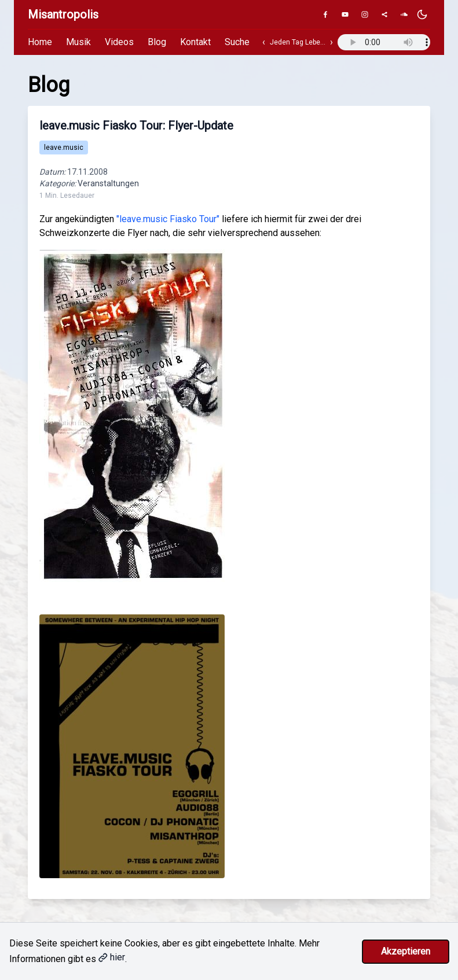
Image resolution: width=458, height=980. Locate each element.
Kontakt (195, 42)
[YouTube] (345, 14)
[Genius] (384, 14)
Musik (78, 42)
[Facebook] (325, 14)
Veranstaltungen (108, 183)
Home (40, 42)
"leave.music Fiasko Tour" (168, 219)
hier (112, 957)
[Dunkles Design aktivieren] (422, 14)
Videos (119, 42)
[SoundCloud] (404, 14)
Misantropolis (63, 14)
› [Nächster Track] (331, 42)
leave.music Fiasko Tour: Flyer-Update (136, 126)
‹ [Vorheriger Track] (264, 42)
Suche (237, 42)
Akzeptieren (406, 951)
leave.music (64, 148)
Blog (157, 42)
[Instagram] (365, 14)
